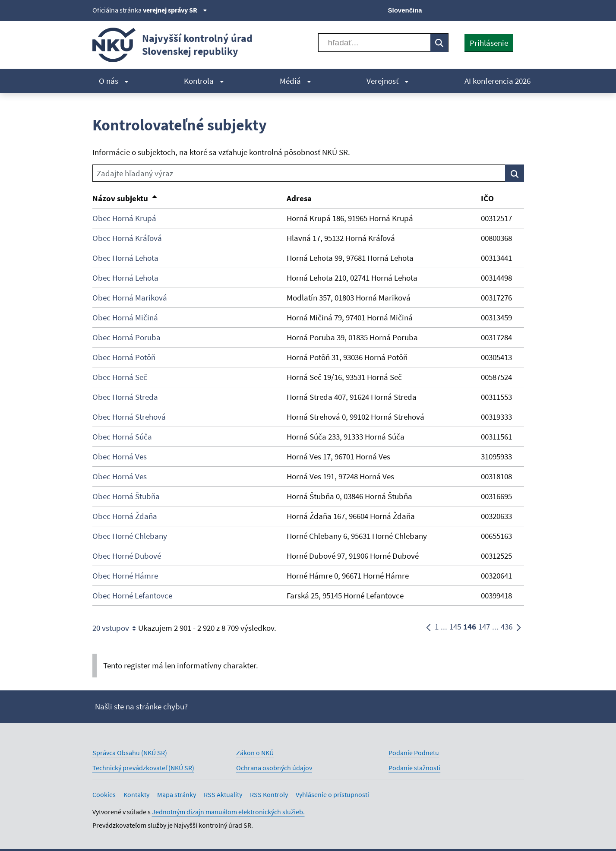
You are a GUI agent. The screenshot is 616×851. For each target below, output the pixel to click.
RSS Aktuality (223, 794)
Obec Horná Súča (122, 437)
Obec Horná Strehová (129, 417)
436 (507, 628)
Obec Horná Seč (120, 377)
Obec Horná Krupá (124, 218)
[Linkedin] (504, 9)
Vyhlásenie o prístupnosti (332, 794)
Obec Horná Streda (125, 397)
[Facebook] (475, 9)
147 (484, 628)
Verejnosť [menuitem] (388, 81)
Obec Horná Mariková (130, 297)
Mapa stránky (177, 794)
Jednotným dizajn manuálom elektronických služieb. (228, 812)
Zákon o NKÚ (255, 753)
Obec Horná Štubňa (126, 496)
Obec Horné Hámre (125, 576)
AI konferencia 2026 (498, 81)
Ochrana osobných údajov (274, 768)
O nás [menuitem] (114, 81)
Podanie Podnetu (414, 753)
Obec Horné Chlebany (130, 536)
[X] (460, 9)
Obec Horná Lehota (125, 258)
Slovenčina (405, 10)
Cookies (104, 794)
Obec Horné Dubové (127, 556)
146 (470, 628)
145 (455, 628)
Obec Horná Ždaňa (125, 516)
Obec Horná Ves (120, 456)
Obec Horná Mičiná (125, 317)
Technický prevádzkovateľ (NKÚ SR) (143, 768)
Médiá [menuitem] (295, 81)
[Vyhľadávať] (374, 43)
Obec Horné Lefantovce (132, 595)
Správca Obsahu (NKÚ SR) (130, 753)
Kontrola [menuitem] (204, 81)
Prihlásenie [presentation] (489, 43)
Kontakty (136, 794)
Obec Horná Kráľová (127, 238)
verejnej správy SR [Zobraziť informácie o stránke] (175, 10)
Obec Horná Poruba (126, 337)
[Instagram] (519, 9)
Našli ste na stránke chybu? (141, 706)
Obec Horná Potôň (124, 357)
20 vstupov (115, 628)
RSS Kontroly (269, 794)
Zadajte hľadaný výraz (135, 173)
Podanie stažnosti (414, 768)
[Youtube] (489, 9)
